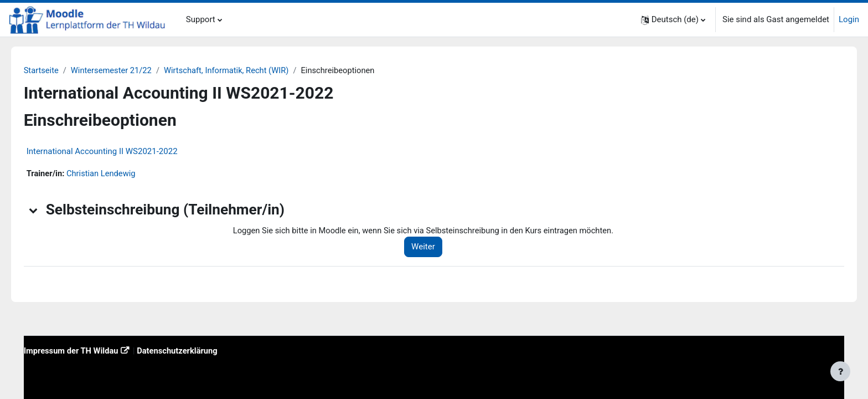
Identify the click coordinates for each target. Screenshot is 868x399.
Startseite (57, 70)
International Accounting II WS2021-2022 (118, 152)
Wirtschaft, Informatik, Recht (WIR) (246, 70)
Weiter (435, 248)
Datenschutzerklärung (196, 350)
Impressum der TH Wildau (88, 350)
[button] (673, 20)
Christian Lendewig (118, 174)
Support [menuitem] (201, 19)
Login (849, 19)
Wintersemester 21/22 (129, 70)
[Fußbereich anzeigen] (840, 371)
